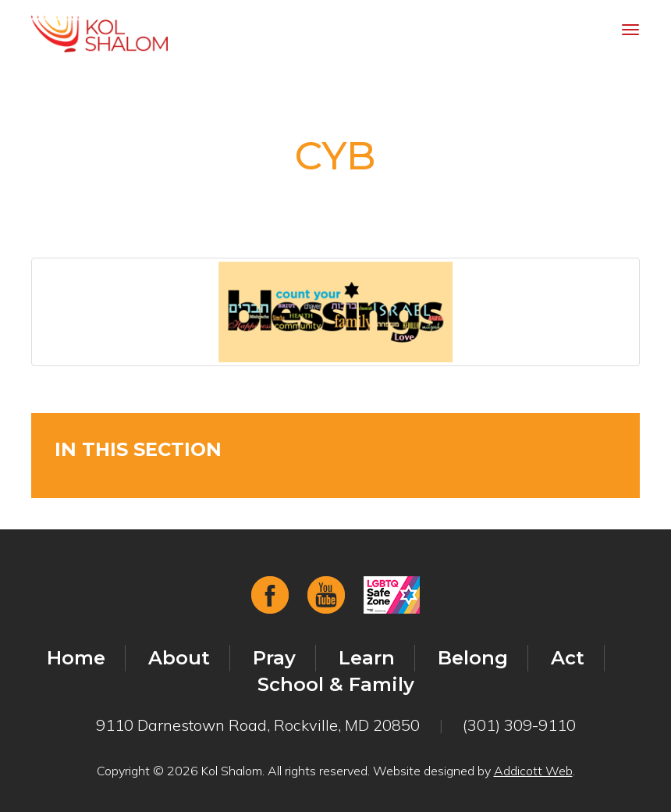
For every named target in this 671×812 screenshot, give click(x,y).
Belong (473, 658)
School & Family (336, 684)
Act (568, 658)
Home (76, 658)
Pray (274, 658)
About (179, 658)
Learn (367, 658)
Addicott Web (533, 771)
